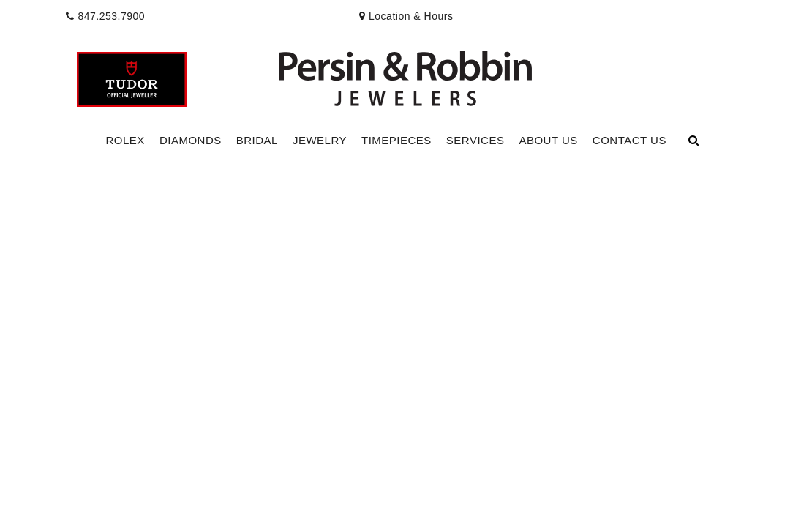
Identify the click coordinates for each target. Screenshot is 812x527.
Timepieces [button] (396, 140)
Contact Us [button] (629, 140)
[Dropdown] (125, 141)
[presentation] (406, 16)
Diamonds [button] (191, 140)
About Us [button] (548, 140)
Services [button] (475, 140)
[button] (406, 71)
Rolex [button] (125, 140)
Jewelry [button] (320, 140)
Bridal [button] (257, 140)
